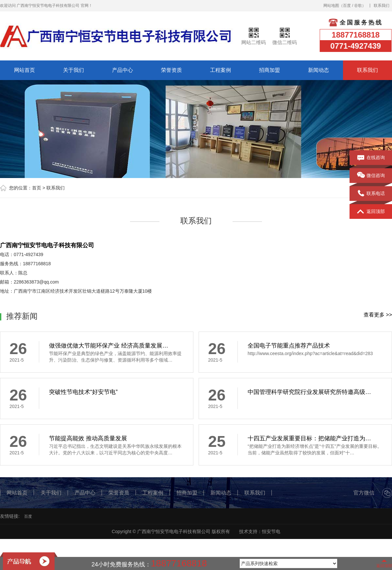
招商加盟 (269, 70)
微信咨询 (371, 176)
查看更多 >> (378, 315)
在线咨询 (371, 158)
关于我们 (73, 70)
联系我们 (382, 6)
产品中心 (122, 70)
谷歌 (358, 6)
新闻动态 (318, 70)
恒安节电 (271, 531)
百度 (347, 6)
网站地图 (331, 6)
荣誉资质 (171, 70)
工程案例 (220, 70)
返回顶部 (371, 212)
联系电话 (371, 194)
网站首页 (24, 70)
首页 (37, 188)
